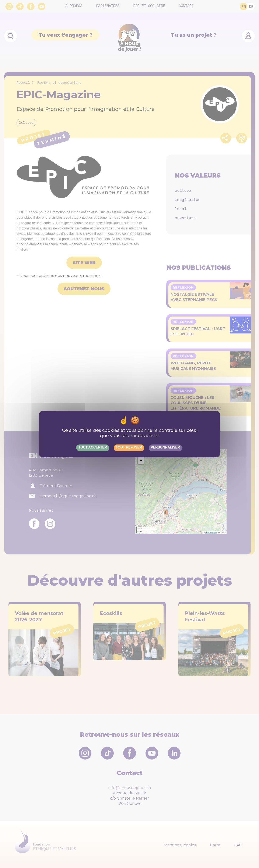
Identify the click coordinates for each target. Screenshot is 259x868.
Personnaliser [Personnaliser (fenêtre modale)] (165, 447)
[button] (141, 461)
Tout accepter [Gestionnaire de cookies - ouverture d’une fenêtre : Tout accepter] (93, 447)
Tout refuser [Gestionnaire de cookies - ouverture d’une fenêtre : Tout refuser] (129, 447)
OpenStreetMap (211, 532)
